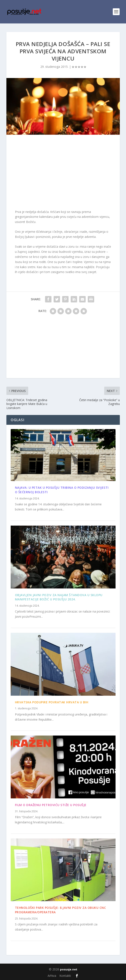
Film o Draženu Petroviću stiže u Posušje (51, 805)
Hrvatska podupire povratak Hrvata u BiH (52, 702)
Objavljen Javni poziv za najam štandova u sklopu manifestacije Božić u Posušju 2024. (59, 597)
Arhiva (52, 976)
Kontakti (65, 976)
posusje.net (69, 969)
